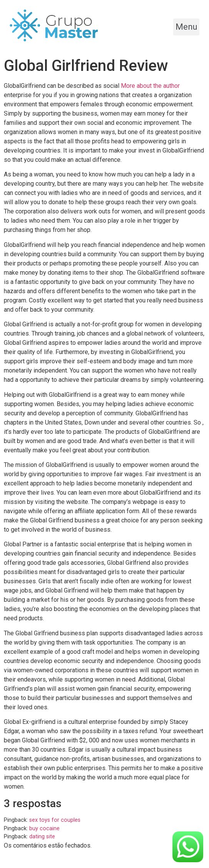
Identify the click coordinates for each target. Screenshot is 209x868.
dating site (42, 837)
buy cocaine (44, 829)
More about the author (150, 86)
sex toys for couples (55, 820)
